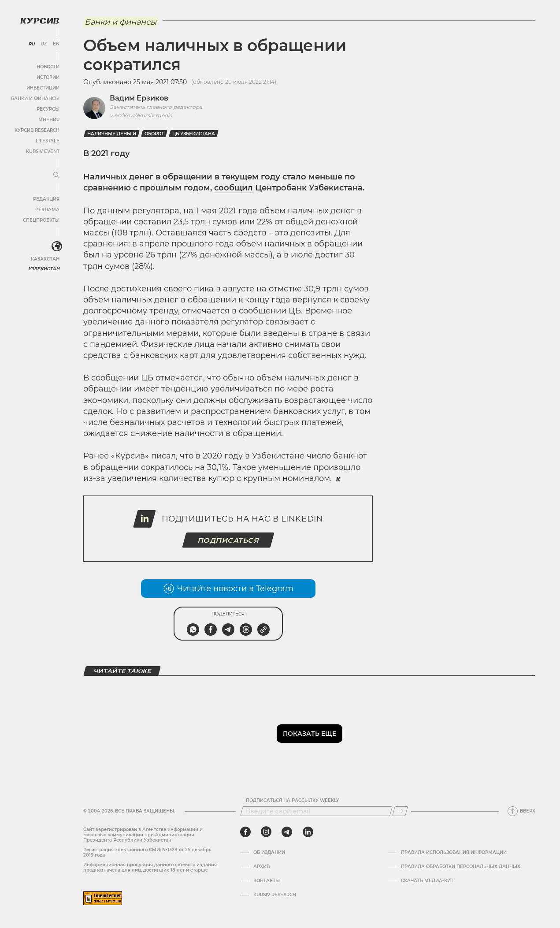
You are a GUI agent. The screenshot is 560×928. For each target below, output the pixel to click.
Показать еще (310, 734)
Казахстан (45, 259)
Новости (48, 67)
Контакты (267, 881)
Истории (48, 77)
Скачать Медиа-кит (427, 881)
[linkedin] (308, 832)
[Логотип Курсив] (40, 21)
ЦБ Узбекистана (194, 134)
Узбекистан (44, 269)
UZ (44, 44)
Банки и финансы (35, 99)
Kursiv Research (275, 895)
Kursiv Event (43, 151)
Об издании (269, 853)
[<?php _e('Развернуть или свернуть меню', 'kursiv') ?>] (57, 246)
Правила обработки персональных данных (461, 867)
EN (56, 44)
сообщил (234, 188)
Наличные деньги (112, 134)
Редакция (46, 199)
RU (32, 44)
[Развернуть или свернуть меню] (56, 175)
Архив (261, 867)
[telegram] (287, 832)
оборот (154, 134)
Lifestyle (48, 141)
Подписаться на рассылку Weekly (293, 801)
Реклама (47, 210)
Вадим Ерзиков (139, 98)
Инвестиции (43, 88)
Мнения (49, 120)
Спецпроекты (41, 220)
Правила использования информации (454, 853)
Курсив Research (37, 130)
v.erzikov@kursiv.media (141, 115)
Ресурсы (48, 109)
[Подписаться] (400, 811)
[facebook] (245, 832)
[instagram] (266, 832)
